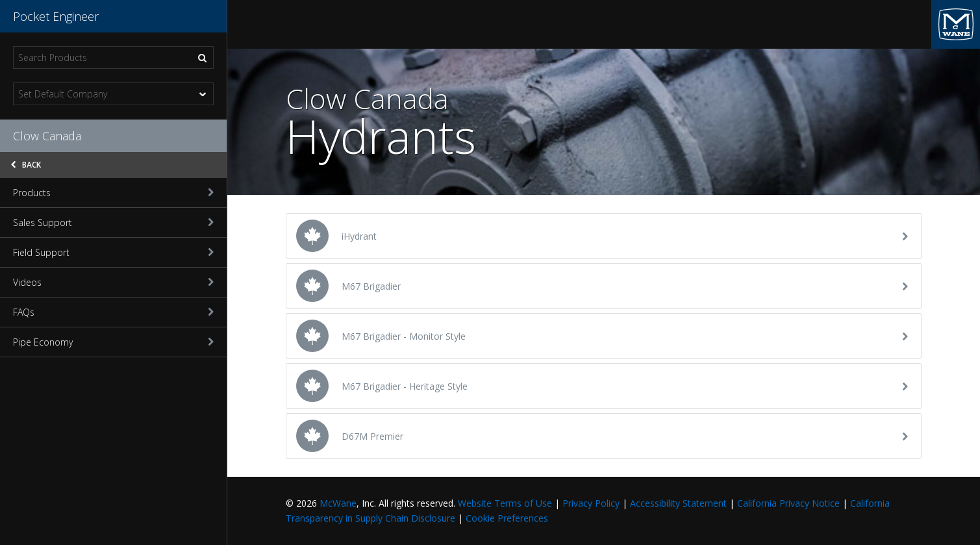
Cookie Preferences (507, 518)
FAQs (113, 312)
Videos (113, 282)
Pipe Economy (113, 342)
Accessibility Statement (678, 503)
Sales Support (113, 222)
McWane (338, 503)
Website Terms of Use (505, 503)
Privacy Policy (591, 503)
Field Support (113, 252)
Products (113, 193)
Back (26, 165)
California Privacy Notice (788, 503)
